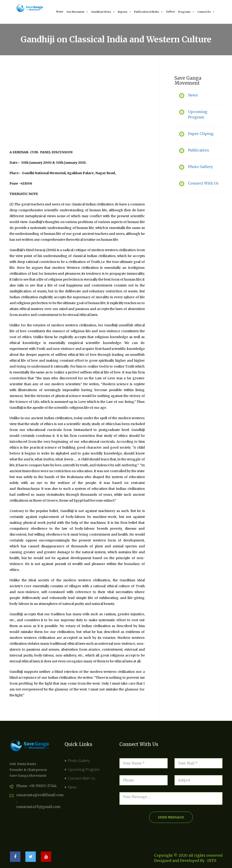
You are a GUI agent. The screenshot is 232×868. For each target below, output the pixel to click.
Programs (186, 12)
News (72, 787)
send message (171, 817)
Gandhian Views (103, 12)
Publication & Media (148, 12)
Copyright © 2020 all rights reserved (188, 855)
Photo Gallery (79, 761)
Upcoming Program (84, 769)
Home (60, 12)
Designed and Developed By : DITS (185, 861)
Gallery (170, 12)
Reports (124, 12)
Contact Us (206, 12)
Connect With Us (82, 778)
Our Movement (77, 12)
